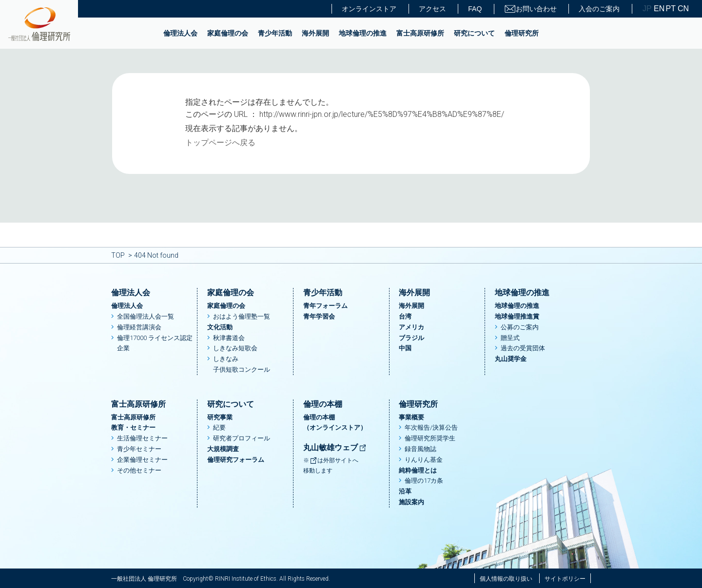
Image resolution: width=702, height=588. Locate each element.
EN (659, 9)
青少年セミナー (139, 449)
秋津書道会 (229, 338)
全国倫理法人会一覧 (146, 316)
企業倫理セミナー (142, 460)
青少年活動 (275, 33)
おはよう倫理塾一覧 (242, 316)
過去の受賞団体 (523, 348)
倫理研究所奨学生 (430, 438)
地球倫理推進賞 (517, 316)
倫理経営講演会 (139, 327)
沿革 (405, 491)
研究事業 (220, 417)
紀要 (219, 427)
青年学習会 (319, 316)
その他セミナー (139, 470)
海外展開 (315, 33)
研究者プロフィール (242, 438)
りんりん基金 (424, 460)
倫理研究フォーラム (236, 460)
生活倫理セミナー (142, 438)
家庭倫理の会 (228, 33)
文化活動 (220, 327)
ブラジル (411, 338)
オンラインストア (369, 9)
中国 (405, 348)
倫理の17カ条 (424, 481)
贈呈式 (510, 338)
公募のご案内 (520, 327)
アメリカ (411, 327)
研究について (474, 33)
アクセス (432, 9)
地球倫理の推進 (363, 33)
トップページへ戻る (220, 142)
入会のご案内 (599, 9)
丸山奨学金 (511, 359)
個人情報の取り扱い (506, 579)
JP (647, 9)
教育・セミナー (133, 427)
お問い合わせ (530, 9)
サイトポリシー (565, 579)
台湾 (405, 316)
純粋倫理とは (418, 470)
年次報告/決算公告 (431, 427)
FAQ (475, 9)
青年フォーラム (325, 306)
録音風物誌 (420, 449)
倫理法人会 (180, 33)
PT (671, 9)
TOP (118, 255)
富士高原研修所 (420, 33)
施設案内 (411, 502)
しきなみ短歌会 (235, 348)
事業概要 (411, 417)
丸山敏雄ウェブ (335, 447)
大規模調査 (223, 449)
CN (682, 9)
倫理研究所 (522, 33)
